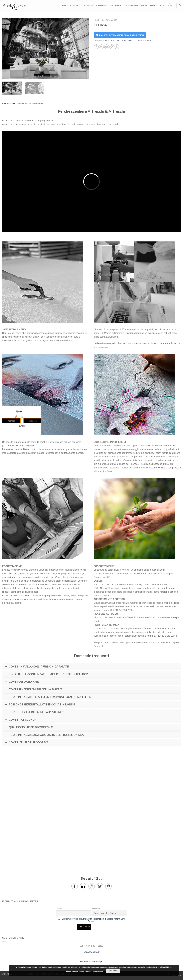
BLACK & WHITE (110, 20)
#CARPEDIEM (109, 40)
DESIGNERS (101, 5)
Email (59, 909)
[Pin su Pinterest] (112, 47)
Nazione (96, 909)
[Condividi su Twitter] (101, 47)
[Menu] (171, 6)
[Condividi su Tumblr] (117, 47)
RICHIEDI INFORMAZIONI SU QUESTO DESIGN (122, 35)
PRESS (144, 5)
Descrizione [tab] (9, 103)
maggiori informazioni (95, 971)
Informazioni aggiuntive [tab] (30, 103)
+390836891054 (92, 952)
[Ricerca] (180, 5)
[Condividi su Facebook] (96, 47)
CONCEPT (75, 5)
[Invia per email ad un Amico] (107, 47)
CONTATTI (154, 5)
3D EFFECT (132, 40)
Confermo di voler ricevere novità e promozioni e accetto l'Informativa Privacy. (93, 920)
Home (97, 20)
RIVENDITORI (132, 5)
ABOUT (65, 5)
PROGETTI (119, 5)
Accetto (113, 971)
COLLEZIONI (87, 5)
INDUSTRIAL (121, 40)
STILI (110, 5)
